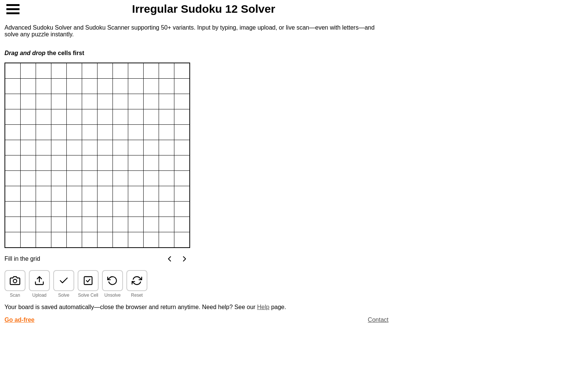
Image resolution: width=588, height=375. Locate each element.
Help (263, 307)
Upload (39, 295)
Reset (137, 295)
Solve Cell (88, 295)
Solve (64, 295)
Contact (378, 320)
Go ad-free (19, 320)
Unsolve (112, 295)
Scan (15, 295)
